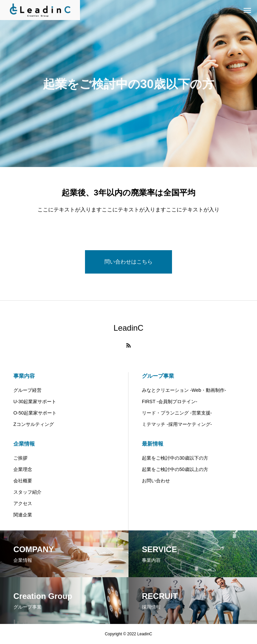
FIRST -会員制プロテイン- (169, 401)
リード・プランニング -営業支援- (177, 413)
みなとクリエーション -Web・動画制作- (184, 390)
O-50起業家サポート (35, 413)
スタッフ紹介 (27, 492)
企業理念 (23, 469)
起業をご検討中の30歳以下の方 (175, 458)
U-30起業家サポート (35, 401)
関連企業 (23, 515)
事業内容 (24, 376)
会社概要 (23, 481)
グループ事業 (158, 376)
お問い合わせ (156, 481)
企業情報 (24, 444)
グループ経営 (27, 390)
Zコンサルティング (34, 424)
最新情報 (153, 444)
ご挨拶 (20, 458)
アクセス (23, 503)
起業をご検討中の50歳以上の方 (175, 469)
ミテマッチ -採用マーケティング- (177, 424)
